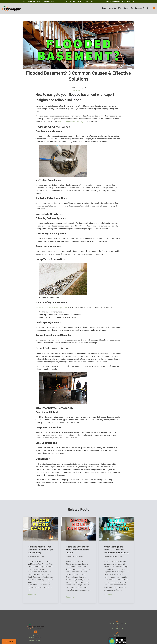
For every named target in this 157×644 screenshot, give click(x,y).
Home (104, 8)
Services (140, 8)
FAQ (120, 8)
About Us (112, 8)
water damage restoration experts (72, 121)
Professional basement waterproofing (51, 307)
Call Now (9, 641)
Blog (149, 8)
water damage (78, 90)
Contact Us (128, 8)
